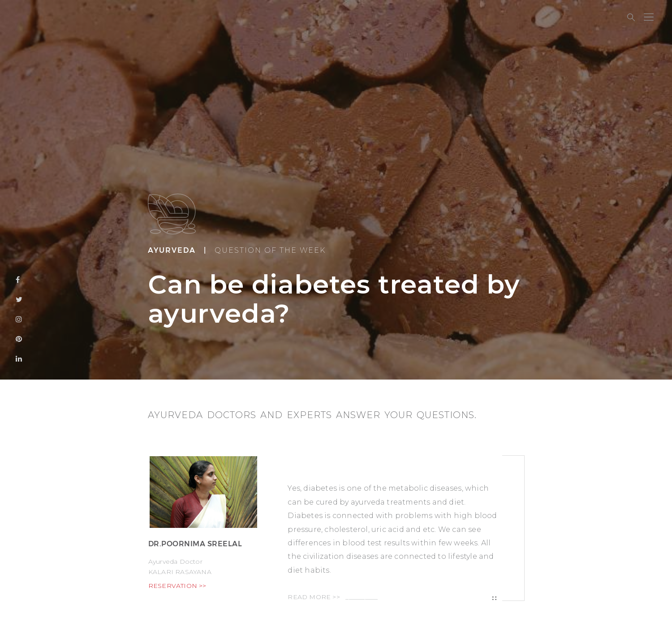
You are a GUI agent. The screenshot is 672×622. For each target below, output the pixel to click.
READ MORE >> (333, 597)
